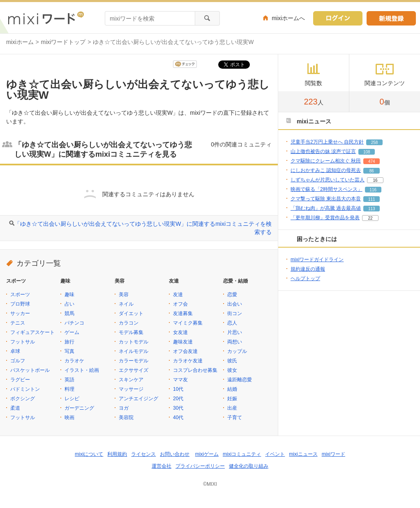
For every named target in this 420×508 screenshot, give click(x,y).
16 (375, 180)
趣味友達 (183, 342)
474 (372, 161)
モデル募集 (131, 332)
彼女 (232, 370)
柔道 (15, 408)
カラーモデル (134, 361)
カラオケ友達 (188, 361)
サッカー (20, 313)
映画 (69, 418)
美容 (124, 295)
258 (375, 143)
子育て (235, 418)
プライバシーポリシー (200, 466)
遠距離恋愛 (240, 380)
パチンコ (74, 323)
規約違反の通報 (308, 269)
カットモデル (134, 342)
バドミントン (25, 389)
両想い (235, 342)
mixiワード (333, 454)
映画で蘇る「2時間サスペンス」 (327, 189)
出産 (232, 408)
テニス (18, 323)
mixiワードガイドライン (317, 260)
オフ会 (180, 304)
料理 (69, 389)
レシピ (72, 399)
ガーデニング (79, 408)
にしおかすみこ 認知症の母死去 (326, 170)
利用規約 (117, 454)
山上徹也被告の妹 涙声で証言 (323, 151)
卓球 (15, 351)
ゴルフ (18, 361)
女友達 (180, 332)
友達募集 (183, 313)
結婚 (232, 389)
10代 (178, 389)
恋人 (232, 323)
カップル (237, 351)
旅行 (69, 342)
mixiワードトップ (63, 42)
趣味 (69, 295)
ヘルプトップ (305, 278)
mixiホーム (20, 42)
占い (69, 304)
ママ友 (180, 380)
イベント (275, 454)
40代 (178, 418)
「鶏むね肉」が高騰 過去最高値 (326, 208)
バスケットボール (30, 370)
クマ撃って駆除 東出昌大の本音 (326, 199)
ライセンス (143, 454)
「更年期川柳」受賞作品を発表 (325, 218)
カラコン (129, 323)
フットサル (23, 342)
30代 (178, 408)
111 (372, 199)
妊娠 (232, 399)
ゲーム (72, 332)
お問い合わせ (175, 454)
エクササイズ (134, 370)
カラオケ (74, 361)
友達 (178, 295)
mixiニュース (303, 454)
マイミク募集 (188, 323)
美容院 (126, 418)
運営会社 (162, 466)
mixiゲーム (207, 454)
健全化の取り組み (249, 466)
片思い (235, 332)
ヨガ (124, 408)
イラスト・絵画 (82, 370)
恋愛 (232, 295)
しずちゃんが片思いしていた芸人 (328, 180)
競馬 (69, 313)
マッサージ (131, 389)
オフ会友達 (185, 351)
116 (373, 190)
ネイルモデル (134, 351)
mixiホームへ (288, 18)
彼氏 (232, 361)
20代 (178, 399)
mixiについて (89, 454)
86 (372, 171)
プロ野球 (20, 304)
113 (372, 209)
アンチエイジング (138, 399)
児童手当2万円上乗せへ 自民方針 (327, 142)
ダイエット (131, 313)
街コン (235, 313)
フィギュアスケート (32, 332)
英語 (69, 380)
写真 (69, 351)
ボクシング (23, 399)
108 (367, 152)
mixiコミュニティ (242, 454)
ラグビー (20, 380)
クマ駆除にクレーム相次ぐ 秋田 (326, 161)
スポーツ (20, 295)
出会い (235, 304)
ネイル (126, 304)
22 (370, 218)
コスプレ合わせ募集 (195, 370)
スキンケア (131, 380)
